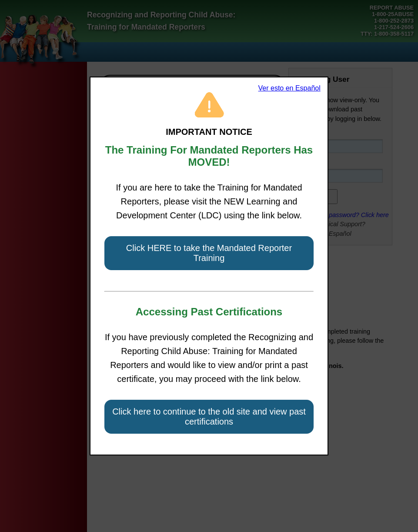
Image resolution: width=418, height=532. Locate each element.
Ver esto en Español (289, 88)
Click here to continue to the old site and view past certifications (209, 417)
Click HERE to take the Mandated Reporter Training (209, 253)
